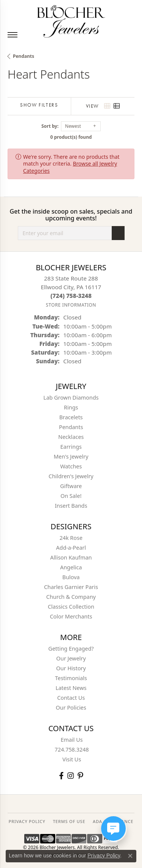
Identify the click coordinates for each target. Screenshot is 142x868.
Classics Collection (71, 607)
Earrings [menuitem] (71, 447)
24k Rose (71, 538)
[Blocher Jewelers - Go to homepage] (71, 20)
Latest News (71, 688)
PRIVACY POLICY (27, 821)
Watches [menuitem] (71, 466)
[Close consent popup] (130, 856)
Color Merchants (71, 616)
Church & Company (71, 597)
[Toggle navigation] (12, 35)
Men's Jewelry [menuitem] (71, 456)
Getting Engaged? (71, 649)
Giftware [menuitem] (71, 486)
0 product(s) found (71, 137)
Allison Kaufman (71, 557)
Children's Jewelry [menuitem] (71, 476)
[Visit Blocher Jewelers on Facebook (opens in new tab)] (61, 776)
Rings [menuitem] (71, 407)
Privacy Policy (104, 856)
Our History (71, 668)
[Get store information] (71, 305)
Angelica (71, 567)
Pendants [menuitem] (71, 427)
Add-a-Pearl (71, 548)
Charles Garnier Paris (71, 587)
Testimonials (71, 678)
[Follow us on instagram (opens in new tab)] (71, 776)
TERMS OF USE (69, 821)
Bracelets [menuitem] (71, 417)
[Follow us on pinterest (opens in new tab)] (80, 776)
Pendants (23, 56)
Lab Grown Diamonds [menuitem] (71, 398)
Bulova (71, 577)
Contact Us (71, 698)
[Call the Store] (71, 296)
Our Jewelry (71, 658)
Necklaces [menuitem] (71, 437)
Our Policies (71, 708)
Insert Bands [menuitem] (71, 506)
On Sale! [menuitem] (71, 496)
